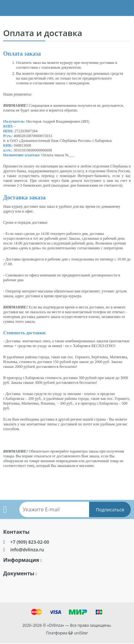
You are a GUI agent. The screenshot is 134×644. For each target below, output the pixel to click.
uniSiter (81, 633)
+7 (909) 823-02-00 (30, 542)
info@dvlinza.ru (27, 550)
